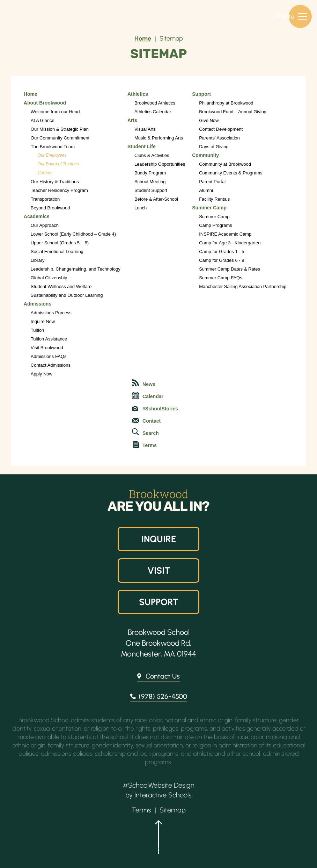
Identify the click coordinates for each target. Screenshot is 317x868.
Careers (45, 173)
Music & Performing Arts (159, 138)
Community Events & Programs (231, 173)
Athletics (138, 94)
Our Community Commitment (60, 138)
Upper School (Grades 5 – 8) (60, 243)
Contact (146, 421)
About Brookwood (45, 103)
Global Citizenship (49, 278)
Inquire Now (43, 321)
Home (143, 38)
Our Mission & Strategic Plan (60, 129)
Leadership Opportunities (160, 164)
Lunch (141, 208)
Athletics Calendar (153, 112)
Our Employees (52, 155)
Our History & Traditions (55, 182)
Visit (158, 571)
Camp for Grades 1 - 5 (222, 252)
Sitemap (171, 38)
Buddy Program (150, 173)
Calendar (148, 396)
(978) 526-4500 (163, 696)
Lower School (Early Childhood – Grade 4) (73, 234)
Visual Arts (145, 129)
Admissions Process (51, 313)
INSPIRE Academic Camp (225, 234)
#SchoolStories (155, 409)
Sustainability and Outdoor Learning (67, 295)
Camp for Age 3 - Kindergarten (230, 243)
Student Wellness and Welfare (61, 286)
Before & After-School (156, 199)
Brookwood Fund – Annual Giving (233, 112)
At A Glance (43, 120)
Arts (132, 120)
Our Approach (45, 225)
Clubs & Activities (152, 155)
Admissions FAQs (49, 356)
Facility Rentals (214, 199)
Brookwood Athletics (155, 103)
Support (201, 94)
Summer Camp (209, 208)
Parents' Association (219, 138)
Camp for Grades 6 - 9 (222, 260)
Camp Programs (216, 225)
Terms (145, 444)
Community (205, 155)
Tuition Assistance (49, 339)
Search (145, 432)
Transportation (45, 199)
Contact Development (221, 129)
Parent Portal (212, 182)
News (144, 383)
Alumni (206, 190)
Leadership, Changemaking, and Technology (76, 269)
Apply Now (42, 374)
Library (38, 260)
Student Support (151, 190)
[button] (158, 840)
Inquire (158, 539)
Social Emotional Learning (57, 252)
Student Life (142, 146)
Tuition (38, 330)
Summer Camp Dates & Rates (230, 269)
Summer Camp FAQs (221, 278)
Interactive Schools (163, 795)
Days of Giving (214, 147)
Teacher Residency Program (59, 190)
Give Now (209, 120)
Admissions (38, 304)
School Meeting (150, 182)
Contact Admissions (51, 365)
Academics (37, 216)
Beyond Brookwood (50, 208)
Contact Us (163, 676)
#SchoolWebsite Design (159, 785)
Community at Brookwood (225, 164)
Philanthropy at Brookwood (226, 103)
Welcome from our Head (55, 112)
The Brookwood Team (53, 147)
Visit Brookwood (47, 348)
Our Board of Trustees (58, 164)
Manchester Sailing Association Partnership (243, 286)
